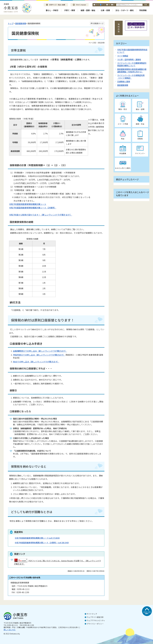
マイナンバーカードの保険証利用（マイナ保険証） (131, 76)
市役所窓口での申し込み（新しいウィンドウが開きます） (39, 355)
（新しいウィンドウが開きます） (56, 215)
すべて (97, 5)
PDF (109, 5)
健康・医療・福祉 (88, 10)
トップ (11, 23)
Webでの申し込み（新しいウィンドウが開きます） (36, 362)
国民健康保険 (21, 23)
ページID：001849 (97, 43)
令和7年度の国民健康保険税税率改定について (132, 51)
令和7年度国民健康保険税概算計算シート (28, 204)
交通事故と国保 (124, 81)
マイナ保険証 (123, 56)
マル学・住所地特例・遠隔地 (129, 59)
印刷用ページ (98, 23)
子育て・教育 (70, 10)
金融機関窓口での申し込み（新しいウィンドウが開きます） (40, 351)
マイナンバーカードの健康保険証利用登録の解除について (132, 64)
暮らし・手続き (52, 10)
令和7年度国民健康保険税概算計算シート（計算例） (33, 208)
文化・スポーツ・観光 (125, 10)
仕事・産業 (105, 10)
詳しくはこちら (10, 630)
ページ (104, 5)
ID (114, 5)
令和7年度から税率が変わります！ (25, 215)
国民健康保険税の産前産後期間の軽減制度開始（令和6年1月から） (132, 70)
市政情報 (143, 10)
